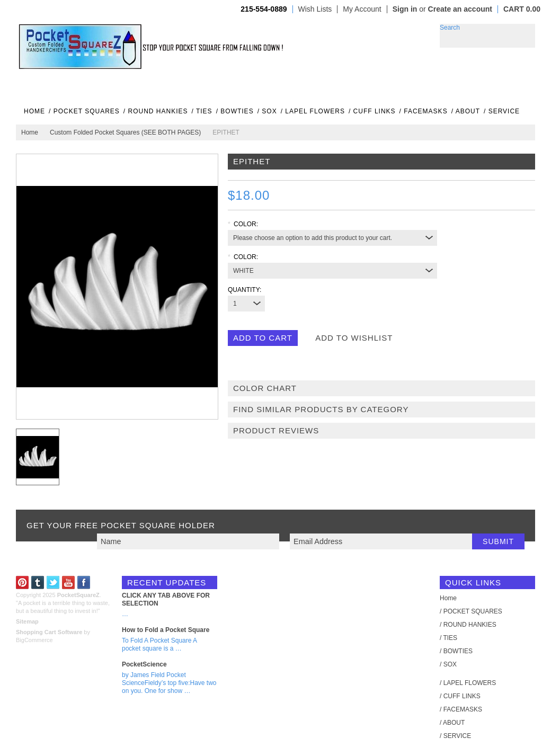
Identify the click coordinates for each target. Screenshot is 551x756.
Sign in (405, 9)
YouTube (69, 582)
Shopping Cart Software (49, 632)
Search (450, 28)
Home (30, 132)
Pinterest (23, 582)
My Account (362, 9)
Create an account (460, 9)
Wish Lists (315, 9)
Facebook (84, 582)
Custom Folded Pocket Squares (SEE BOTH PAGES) (125, 132)
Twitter (53, 582)
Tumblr (38, 582)
